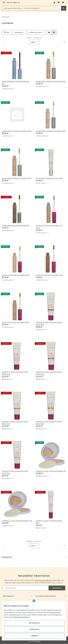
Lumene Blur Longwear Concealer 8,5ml (51, 81)
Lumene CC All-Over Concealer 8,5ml (15, 275)
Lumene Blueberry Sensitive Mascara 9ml (16, 82)
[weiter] (64, 42)
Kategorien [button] (7, 557)
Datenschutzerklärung (43, 580)
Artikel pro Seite (35, 32)
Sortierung (18, 32)
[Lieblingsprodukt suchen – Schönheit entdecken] (31, 8)
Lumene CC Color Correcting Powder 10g (51, 471)
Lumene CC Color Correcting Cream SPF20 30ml (49, 323)
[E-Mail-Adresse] (26, 588)
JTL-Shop (38, 641)
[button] (54, 2)
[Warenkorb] (63, 2)
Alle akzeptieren (34, 623)
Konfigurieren (34, 629)
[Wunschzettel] (59, 2)
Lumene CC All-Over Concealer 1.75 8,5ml (49, 227)
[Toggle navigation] (4, 1)
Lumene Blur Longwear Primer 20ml (49, 178)
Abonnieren (57, 588)
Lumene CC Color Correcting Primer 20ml (49, 522)
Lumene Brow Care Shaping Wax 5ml (15, 225)
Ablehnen (34, 636)
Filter (6, 32)
